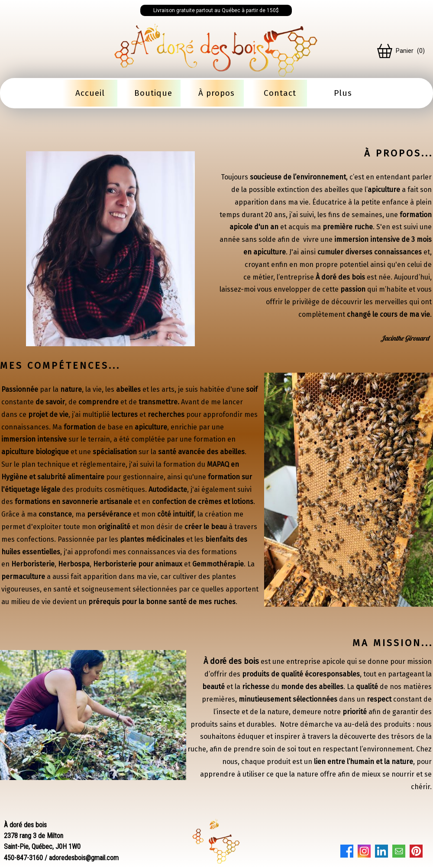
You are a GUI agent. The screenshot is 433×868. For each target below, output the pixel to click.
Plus (343, 93)
